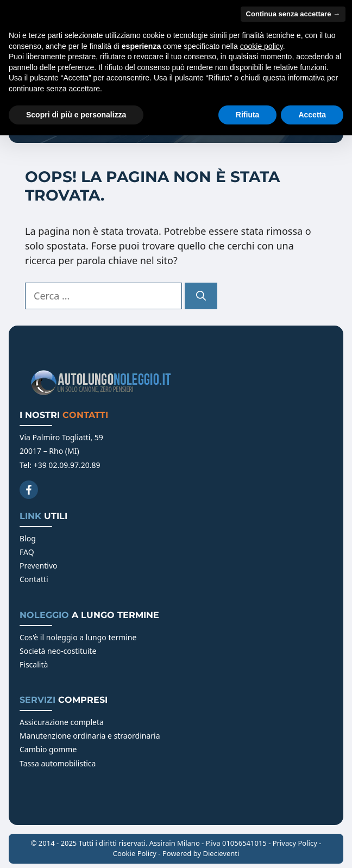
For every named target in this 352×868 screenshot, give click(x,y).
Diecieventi (221, 853)
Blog (28, 538)
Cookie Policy (135, 853)
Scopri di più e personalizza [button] (76, 115)
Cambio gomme (48, 749)
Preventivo (39, 566)
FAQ (27, 552)
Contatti (34, 579)
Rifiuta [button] (248, 115)
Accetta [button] (312, 115)
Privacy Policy (295, 843)
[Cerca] (201, 296)
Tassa (30, 763)
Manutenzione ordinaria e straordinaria (90, 736)
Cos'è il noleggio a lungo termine (78, 637)
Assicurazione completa (62, 722)
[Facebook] (29, 490)
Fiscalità (34, 664)
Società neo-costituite (58, 651)
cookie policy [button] (262, 46)
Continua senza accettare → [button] (293, 14)
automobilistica (68, 763)
